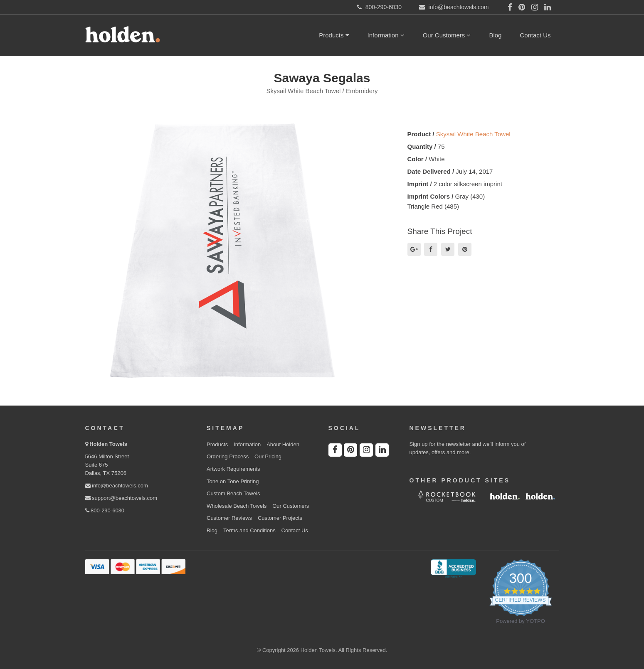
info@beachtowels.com (117, 486)
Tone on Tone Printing (233, 481)
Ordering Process (228, 456)
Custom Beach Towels (233, 493)
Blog (495, 35)
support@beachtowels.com (121, 498)
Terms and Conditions (249, 530)
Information (386, 35)
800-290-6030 (105, 510)
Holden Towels (108, 444)
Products (334, 35)
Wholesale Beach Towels (237, 506)
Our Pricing (268, 456)
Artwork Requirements (233, 469)
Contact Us (535, 35)
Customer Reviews (229, 518)
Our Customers (447, 35)
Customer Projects (280, 518)
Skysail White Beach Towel (473, 134)
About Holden (283, 444)
